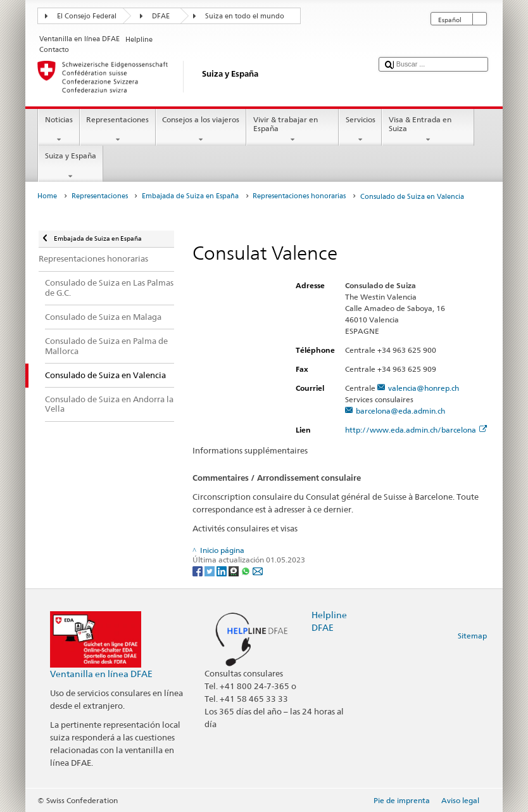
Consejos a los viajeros (201, 130)
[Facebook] (198, 570)
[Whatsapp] (247, 570)
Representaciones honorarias (299, 196)
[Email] (258, 570)
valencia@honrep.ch (424, 388)
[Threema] (235, 570)
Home (47, 196)
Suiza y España (70, 166)
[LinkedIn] (223, 570)
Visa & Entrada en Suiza (428, 130)
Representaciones (118, 130)
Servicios (360, 130)
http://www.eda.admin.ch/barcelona (416, 430)
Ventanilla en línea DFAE (101, 674)
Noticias (59, 130)
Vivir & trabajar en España (292, 130)
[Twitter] (211, 570)
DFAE (161, 16)
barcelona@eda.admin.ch (400, 411)
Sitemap (472, 636)
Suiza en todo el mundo (245, 16)
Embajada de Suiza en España (190, 196)
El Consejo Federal (87, 16)
